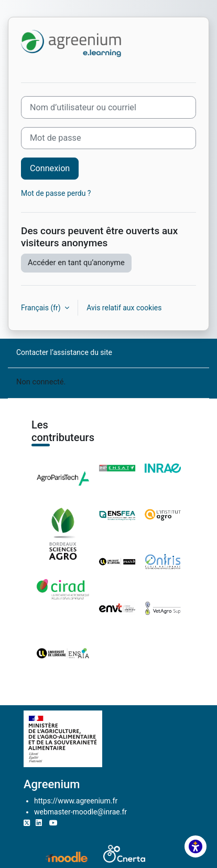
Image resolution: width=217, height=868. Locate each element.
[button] (196, 846)
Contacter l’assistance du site (64, 352)
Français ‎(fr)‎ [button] (42, 308)
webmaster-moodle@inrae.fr (80, 812)
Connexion (50, 168)
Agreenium (52, 784)
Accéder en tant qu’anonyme (76, 263)
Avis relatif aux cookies (124, 308)
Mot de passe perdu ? (56, 193)
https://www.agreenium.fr (76, 801)
